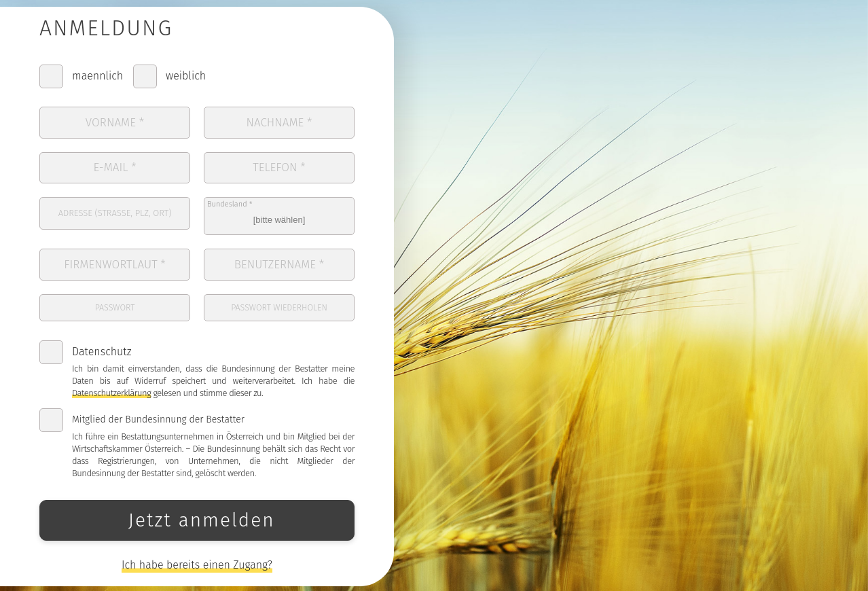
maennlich (97, 81)
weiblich (186, 81)
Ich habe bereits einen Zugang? (197, 557)
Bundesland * (230, 203)
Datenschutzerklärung (111, 386)
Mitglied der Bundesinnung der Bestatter (158, 412)
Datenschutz (102, 344)
